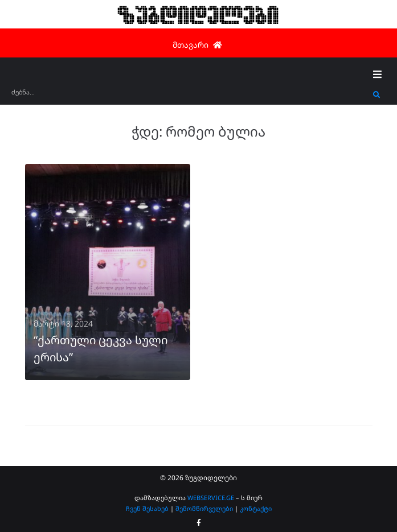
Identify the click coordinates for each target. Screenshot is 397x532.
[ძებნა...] (189, 96)
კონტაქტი (256, 508)
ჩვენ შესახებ (147, 508)
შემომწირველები (204, 508)
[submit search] (377, 95)
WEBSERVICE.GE (211, 498)
